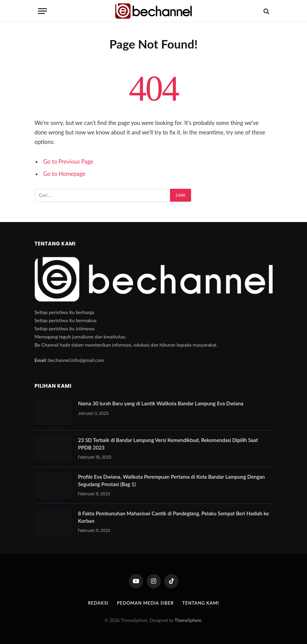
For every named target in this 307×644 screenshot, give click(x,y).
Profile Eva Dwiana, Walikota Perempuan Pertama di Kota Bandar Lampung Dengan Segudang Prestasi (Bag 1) (172, 480)
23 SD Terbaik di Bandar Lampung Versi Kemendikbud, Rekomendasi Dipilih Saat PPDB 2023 (168, 444)
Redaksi (98, 603)
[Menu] (42, 11)
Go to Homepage (64, 174)
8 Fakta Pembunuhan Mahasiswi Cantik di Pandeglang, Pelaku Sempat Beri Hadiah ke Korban (174, 517)
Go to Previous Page (68, 162)
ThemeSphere (188, 620)
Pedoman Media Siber (146, 603)
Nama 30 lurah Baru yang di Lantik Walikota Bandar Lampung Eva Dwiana (161, 403)
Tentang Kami (201, 603)
